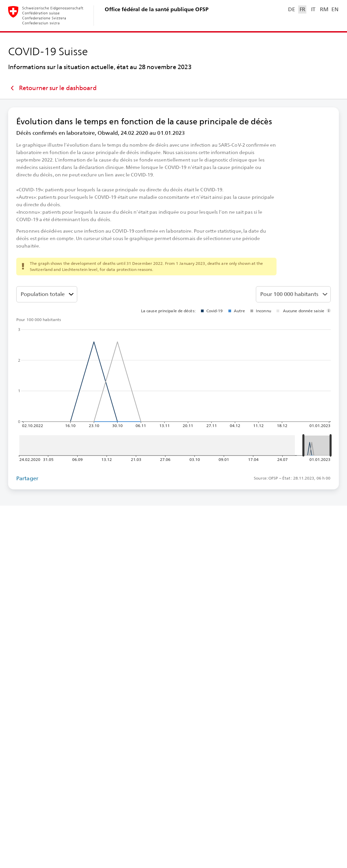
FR (302, 9)
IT (313, 9)
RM (324, 9)
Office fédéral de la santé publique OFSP (157, 9)
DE (291, 9)
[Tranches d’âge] (47, 294)
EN (335, 9)
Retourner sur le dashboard (52, 88)
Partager (27, 478)
